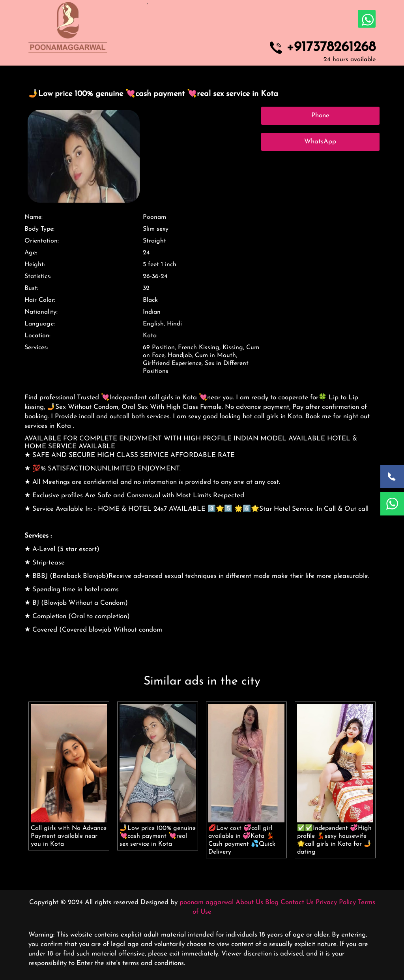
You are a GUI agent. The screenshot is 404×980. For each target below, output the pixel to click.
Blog (272, 902)
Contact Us (297, 902)
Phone (320, 116)
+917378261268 (331, 48)
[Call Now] (392, 476)
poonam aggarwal (207, 902)
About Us (249, 902)
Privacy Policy (336, 902)
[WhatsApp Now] (392, 504)
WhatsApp (320, 142)
